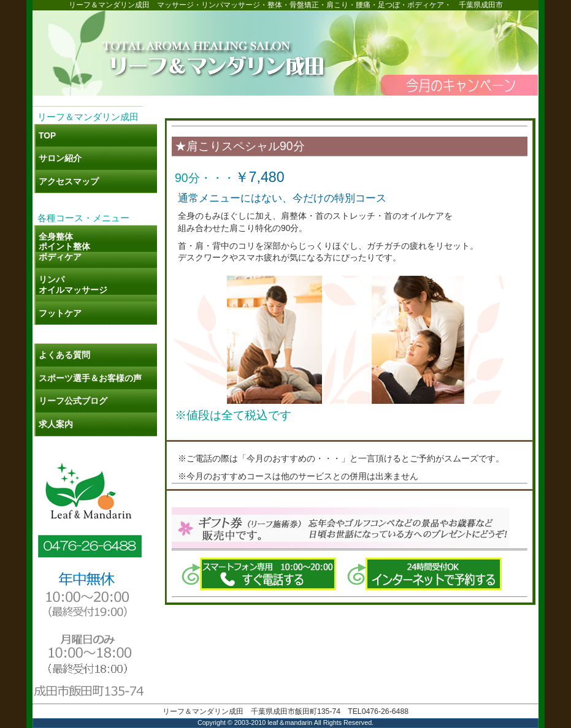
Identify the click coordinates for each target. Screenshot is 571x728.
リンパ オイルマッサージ (73, 285)
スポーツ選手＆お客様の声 (90, 378)
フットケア (60, 313)
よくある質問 (64, 355)
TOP (47, 135)
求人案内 (56, 424)
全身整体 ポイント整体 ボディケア (64, 247)
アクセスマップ (69, 181)
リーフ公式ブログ (77, 401)
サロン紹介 (60, 158)
